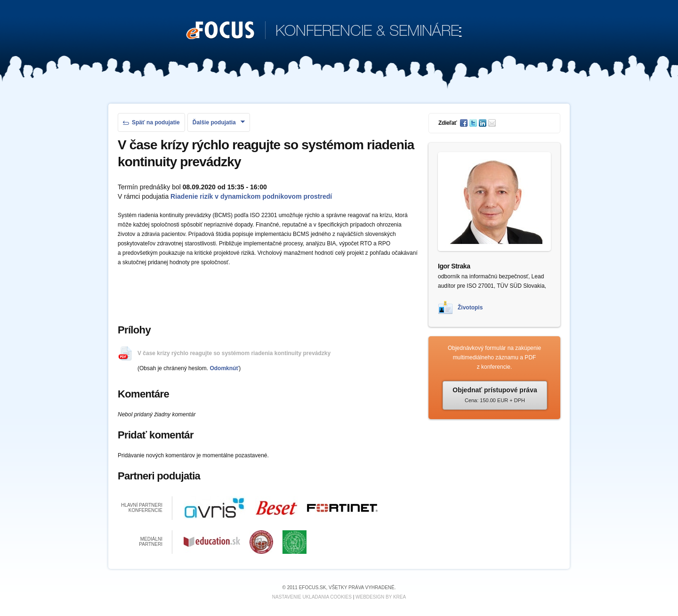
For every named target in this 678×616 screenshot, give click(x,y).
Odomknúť (224, 368)
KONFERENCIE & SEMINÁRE (324, 31)
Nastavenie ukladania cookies (312, 597)
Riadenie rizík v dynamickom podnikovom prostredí (251, 196)
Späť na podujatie (151, 122)
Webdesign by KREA (381, 597)
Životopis (470, 308)
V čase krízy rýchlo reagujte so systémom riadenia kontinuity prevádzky (234, 353)
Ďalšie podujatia (219, 122)
